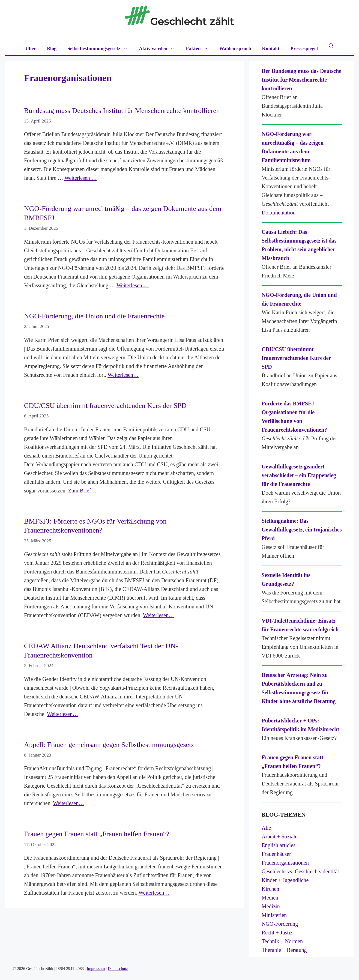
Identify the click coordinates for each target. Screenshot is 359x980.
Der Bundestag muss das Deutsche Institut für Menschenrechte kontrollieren (301, 80)
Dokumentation (279, 213)
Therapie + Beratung (284, 950)
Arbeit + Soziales (281, 836)
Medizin (271, 906)
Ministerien (274, 915)
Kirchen (270, 889)
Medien (270, 898)
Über (31, 49)
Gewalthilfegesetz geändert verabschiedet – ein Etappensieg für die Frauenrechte (299, 475)
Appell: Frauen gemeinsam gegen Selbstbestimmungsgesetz (109, 745)
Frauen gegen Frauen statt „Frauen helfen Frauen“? (97, 834)
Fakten (200, 49)
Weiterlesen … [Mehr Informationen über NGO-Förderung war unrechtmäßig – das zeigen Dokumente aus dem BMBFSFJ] (133, 285)
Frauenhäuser (276, 854)
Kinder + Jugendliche (285, 880)
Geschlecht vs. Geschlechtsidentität (300, 871)
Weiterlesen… (123, 375)
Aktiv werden (160, 49)
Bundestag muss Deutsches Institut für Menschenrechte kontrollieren (122, 111)
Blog (52, 49)
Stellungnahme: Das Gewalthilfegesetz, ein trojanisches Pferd (302, 530)
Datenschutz (118, 969)
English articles (279, 845)
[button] (331, 46)
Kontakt (271, 49)
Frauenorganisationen (285, 863)
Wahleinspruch (235, 49)
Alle (266, 828)
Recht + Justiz (277, 933)
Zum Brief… (82, 491)
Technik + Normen (282, 941)
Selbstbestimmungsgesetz (100, 49)
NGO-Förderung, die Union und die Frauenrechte (94, 316)
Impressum (96, 969)
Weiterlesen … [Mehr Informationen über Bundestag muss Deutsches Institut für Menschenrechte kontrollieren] (81, 178)
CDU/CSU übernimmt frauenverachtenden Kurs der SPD (105, 406)
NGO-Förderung (280, 924)
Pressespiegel (304, 49)
